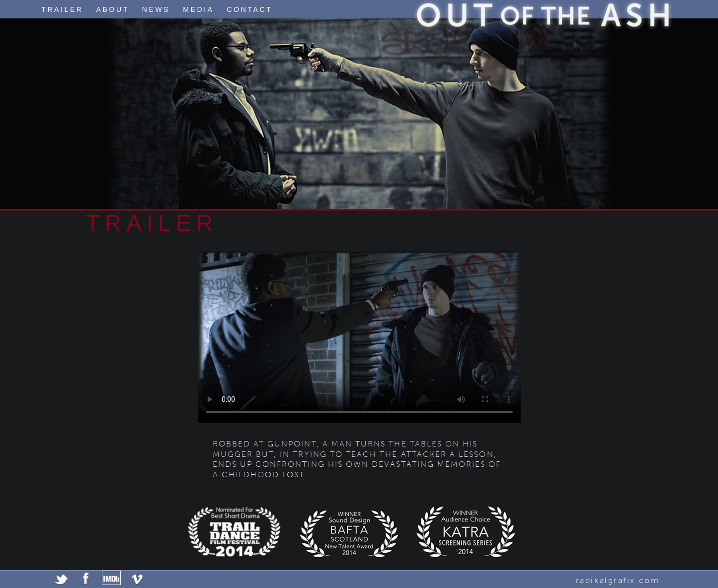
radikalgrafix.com (618, 580)
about (113, 9)
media (198, 9)
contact (250, 9)
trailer (62, 9)
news (156, 9)
